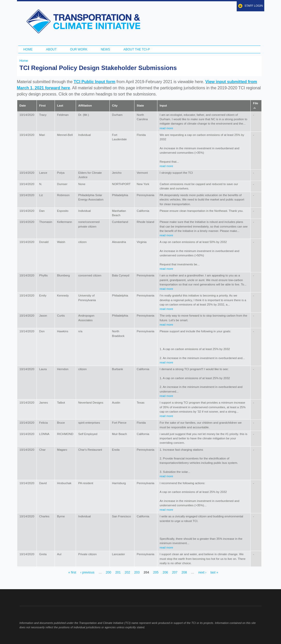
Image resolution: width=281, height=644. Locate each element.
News (105, 49)
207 (175, 572)
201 (118, 572)
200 (109, 572)
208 (184, 572)
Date (23, 106)
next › (202, 572)
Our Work (79, 49)
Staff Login (254, 6)
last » (214, 572)
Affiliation (85, 106)
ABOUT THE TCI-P (137, 49)
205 (156, 572)
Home (28, 49)
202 (127, 572)
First (42, 106)
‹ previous (87, 572)
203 (137, 572)
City (115, 106)
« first (72, 572)
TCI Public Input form (95, 82)
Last (60, 106)
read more (166, 128)
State (140, 106)
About (51, 49)
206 (165, 572)
